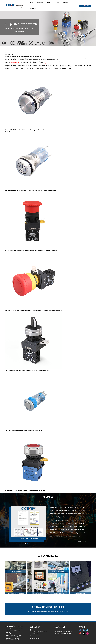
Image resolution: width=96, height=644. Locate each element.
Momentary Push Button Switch (12, 635)
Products (40, 3)
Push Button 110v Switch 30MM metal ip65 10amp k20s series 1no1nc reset (25, 491)
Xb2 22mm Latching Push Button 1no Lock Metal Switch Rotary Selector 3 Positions (28, 371)
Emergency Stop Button (15, 640)
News (58, 3)
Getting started (9, 53)
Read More (8, 131)
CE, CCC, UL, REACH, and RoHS (42, 64)
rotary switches (50, 59)
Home (31, 3)
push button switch (18, 637)
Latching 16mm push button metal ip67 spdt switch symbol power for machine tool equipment (31, 190)
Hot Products (8, 634)
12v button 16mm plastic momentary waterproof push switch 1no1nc (24, 431)
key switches (44, 59)
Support (66, 3)
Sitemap (14, 634)
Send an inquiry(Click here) (48, 607)
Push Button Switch (10, 638)
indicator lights (25, 59)
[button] (25, 544)
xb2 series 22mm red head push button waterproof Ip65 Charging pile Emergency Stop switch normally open (34, 310)
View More (82, 542)
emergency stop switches (15, 59)
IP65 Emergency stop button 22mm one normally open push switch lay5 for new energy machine (31, 250)
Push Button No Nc (9, 54)
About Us (49, 3)
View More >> (19, 31)
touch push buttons (36, 59)
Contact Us (33, 9)
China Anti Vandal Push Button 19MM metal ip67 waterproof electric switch (25, 130)
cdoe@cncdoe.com (14, 62)
